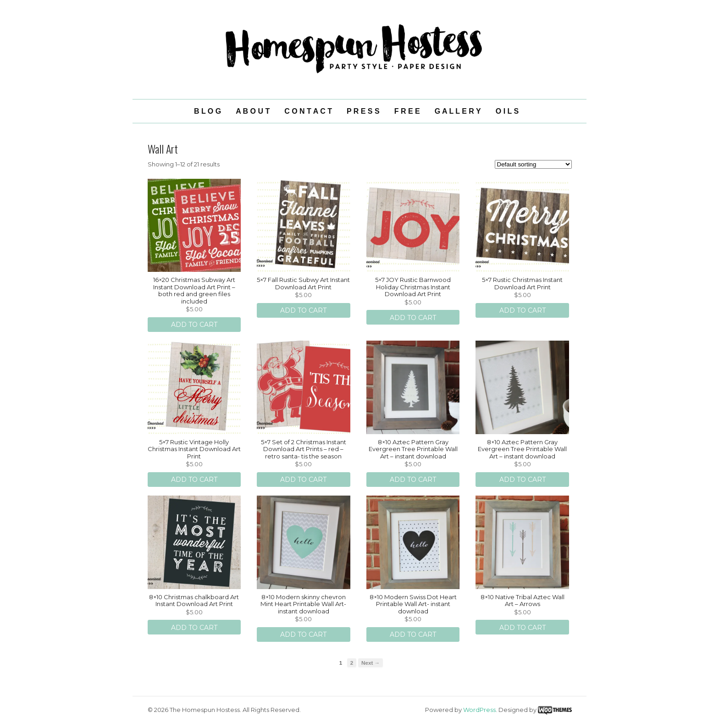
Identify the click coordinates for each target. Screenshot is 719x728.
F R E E (407, 111)
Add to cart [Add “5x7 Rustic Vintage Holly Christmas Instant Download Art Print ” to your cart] (194, 480)
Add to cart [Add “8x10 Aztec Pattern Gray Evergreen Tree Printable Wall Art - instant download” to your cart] (413, 480)
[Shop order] (533, 164)
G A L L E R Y (458, 111)
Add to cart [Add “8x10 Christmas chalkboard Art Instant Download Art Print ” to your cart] (194, 628)
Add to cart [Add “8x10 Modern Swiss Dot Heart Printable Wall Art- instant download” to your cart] (413, 634)
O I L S (507, 111)
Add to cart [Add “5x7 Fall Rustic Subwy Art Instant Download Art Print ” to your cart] (303, 310)
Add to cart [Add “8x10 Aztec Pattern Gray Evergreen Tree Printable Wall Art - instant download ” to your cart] (523, 480)
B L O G (207, 111)
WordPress (479, 710)
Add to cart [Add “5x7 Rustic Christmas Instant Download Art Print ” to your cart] (523, 310)
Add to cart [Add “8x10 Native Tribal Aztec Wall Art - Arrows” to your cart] (523, 628)
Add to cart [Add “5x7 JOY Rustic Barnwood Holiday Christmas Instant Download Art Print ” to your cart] (413, 318)
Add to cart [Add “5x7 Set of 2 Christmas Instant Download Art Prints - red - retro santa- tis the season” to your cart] (303, 480)
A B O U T (253, 111)
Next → (371, 663)
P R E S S (363, 111)
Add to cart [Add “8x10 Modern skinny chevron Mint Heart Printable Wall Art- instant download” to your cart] (303, 634)
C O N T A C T (308, 111)
